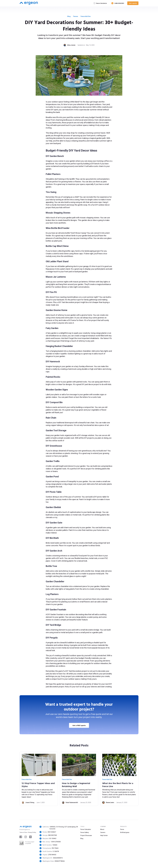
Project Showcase (86, 835)
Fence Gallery (85, 832)
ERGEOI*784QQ (60, 861)
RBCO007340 (53, 835)
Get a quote (133, 3)
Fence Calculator (86, 829)
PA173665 (55, 848)
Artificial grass (125, 832)
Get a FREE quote (79, 725)
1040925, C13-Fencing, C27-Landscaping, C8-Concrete (64, 828)
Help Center (104, 835)
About (102, 829)
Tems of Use (23, 832)
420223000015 (58, 858)
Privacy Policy (32, 832)
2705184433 (52, 855)
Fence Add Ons (86, 16)
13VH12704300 (56, 842)
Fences (76, 16)
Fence (122, 829)
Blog (69, 16)
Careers (103, 832)
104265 (55, 845)
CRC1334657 (52, 832)
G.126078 (56, 851)
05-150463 (53, 838)
